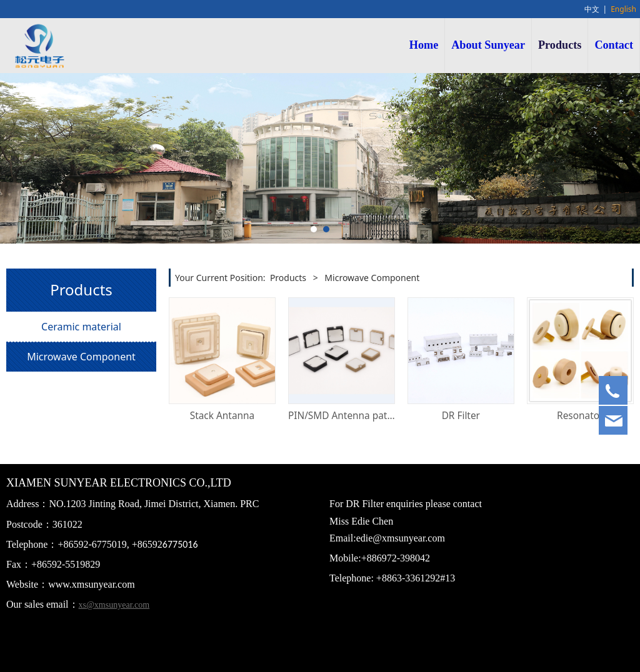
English (623, 9)
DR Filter (461, 416)
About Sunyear (488, 45)
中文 (592, 9)
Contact (614, 45)
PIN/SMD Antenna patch (343, 416)
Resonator (580, 416)
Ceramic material (81, 327)
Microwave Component (81, 357)
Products (560, 45)
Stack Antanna (222, 416)
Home (424, 45)
